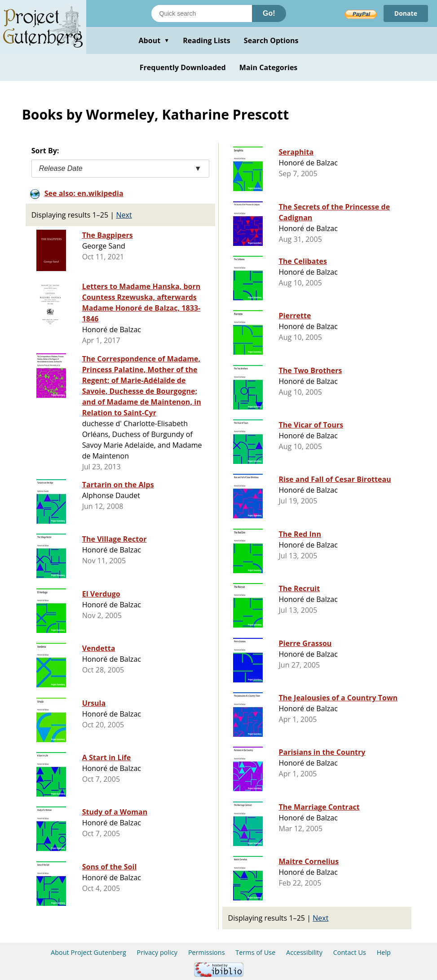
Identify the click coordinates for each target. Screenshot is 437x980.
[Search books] (202, 13)
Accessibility (304, 952)
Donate (406, 13)
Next (124, 215)
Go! (269, 13)
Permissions (207, 952)
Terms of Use (255, 952)
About (154, 40)
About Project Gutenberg (88, 952)
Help (384, 952)
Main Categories (269, 67)
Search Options (271, 40)
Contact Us (350, 952)
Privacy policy (157, 952)
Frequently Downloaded (183, 67)
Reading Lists (207, 40)
